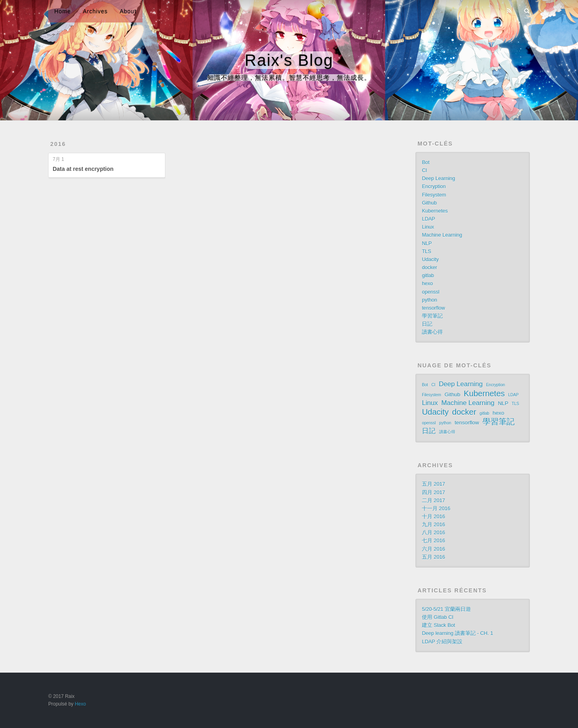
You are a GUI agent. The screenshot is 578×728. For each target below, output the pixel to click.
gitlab (428, 276)
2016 (58, 144)
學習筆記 (432, 316)
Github (429, 203)
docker (429, 268)
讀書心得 (432, 332)
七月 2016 (433, 541)
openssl (430, 292)
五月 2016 (433, 557)
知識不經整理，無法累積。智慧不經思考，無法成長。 (289, 78)
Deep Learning (439, 178)
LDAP (428, 219)
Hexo (80, 704)
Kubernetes (435, 211)
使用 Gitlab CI (438, 617)
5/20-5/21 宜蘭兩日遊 (446, 609)
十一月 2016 (436, 509)
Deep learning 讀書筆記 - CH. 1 (457, 633)
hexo (427, 284)
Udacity (430, 260)
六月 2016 (433, 549)
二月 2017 (433, 501)
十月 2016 (433, 517)
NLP (427, 243)
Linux (428, 227)
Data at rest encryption (83, 169)
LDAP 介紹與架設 (442, 642)
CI (424, 170)
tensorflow (433, 308)
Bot (426, 162)
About (128, 11)
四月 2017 (433, 493)
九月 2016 (433, 525)
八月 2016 (433, 533)
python (429, 300)
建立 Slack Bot (439, 625)
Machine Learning (442, 235)
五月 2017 (433, 484)
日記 (427, 324)
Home (62, 11)
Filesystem (434, 195)
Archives (96, 11)
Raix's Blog (289, 60)
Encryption (434, 187)
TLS (426, 251)
